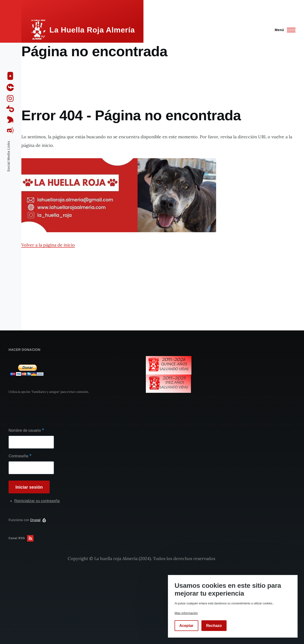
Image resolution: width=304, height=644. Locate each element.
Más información (186, 613)
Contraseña (18, 456)
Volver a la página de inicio (48, 245)
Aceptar (186, 626)
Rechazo (214, 626)
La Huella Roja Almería (92, 30)
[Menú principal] (284, 30)
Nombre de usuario (25, 430)
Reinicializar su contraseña (37, 501)
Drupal (36, 520)
